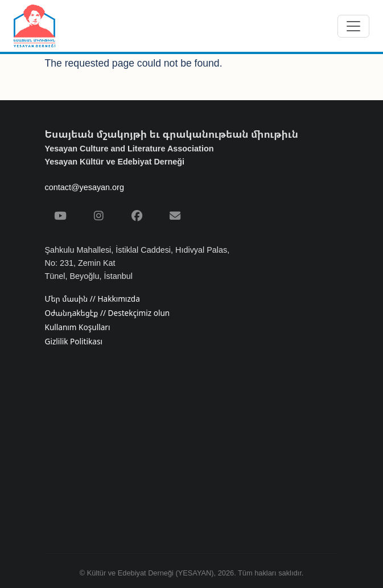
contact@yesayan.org (85, 187)
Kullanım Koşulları (78, 327)
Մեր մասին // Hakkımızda (92, 299)
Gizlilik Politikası (74, 342)
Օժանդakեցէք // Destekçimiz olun (108, 313)
